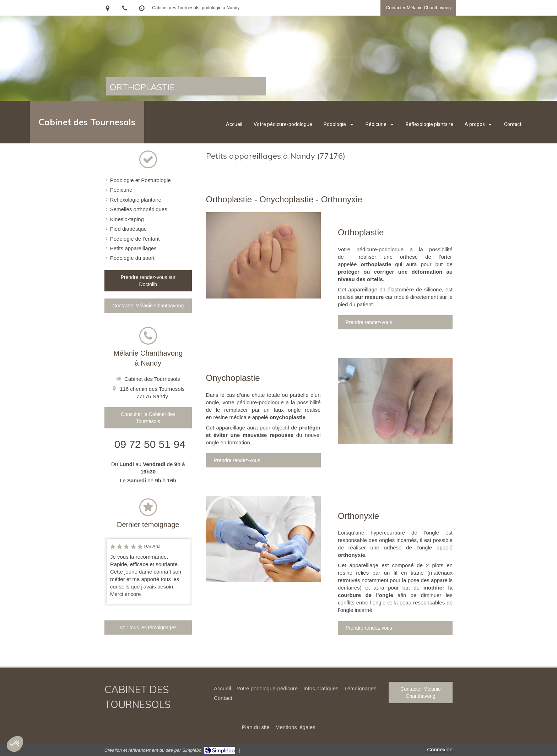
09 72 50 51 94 (150, 444)
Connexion (440, 749)
